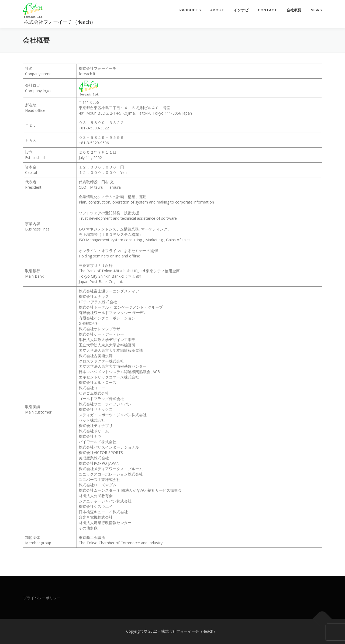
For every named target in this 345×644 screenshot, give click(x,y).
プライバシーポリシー (42, 598)
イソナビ (241, 10)
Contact (268, 10)
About (217, 10)
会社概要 (294, 10)
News (316, 10)
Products (190, 10)
